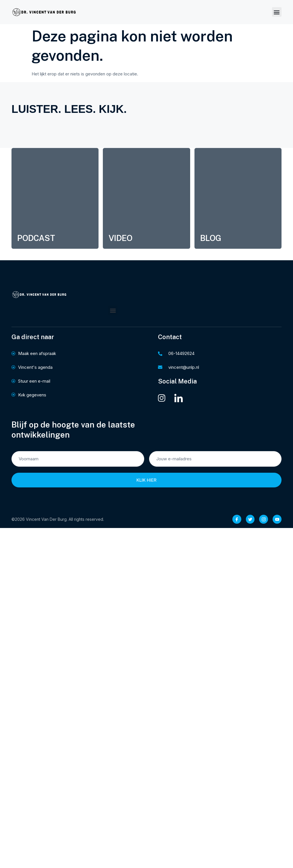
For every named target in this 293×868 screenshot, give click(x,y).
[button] (277, 12)
